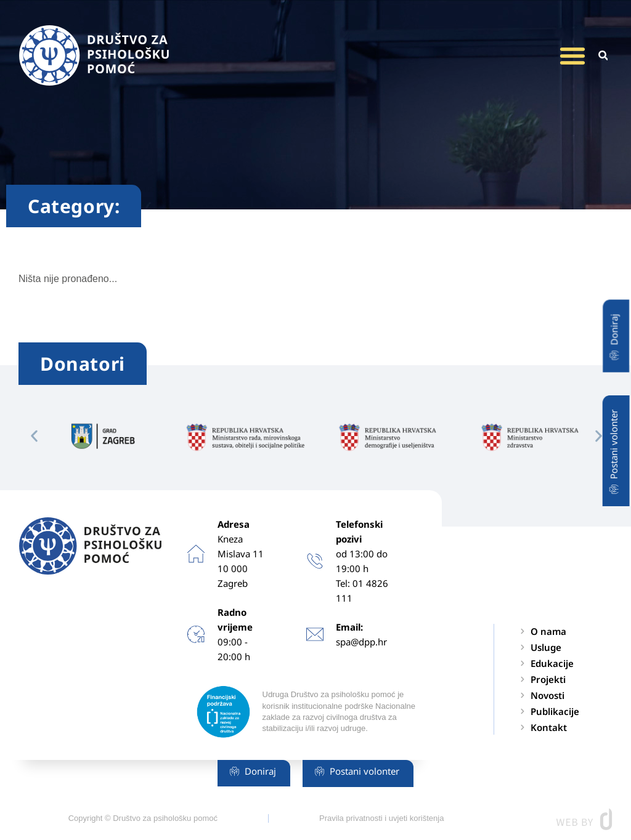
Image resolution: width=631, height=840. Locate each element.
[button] (572, 55)
